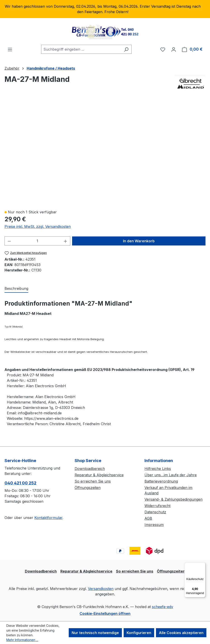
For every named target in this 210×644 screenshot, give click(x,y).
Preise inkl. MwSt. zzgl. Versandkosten (38, 226)
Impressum (154, 525)
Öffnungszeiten (88, 488)
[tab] (16, 289)
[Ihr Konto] (174, 49)
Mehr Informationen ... (22, 640)
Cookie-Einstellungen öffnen (105, 613)
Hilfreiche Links (158, 469)
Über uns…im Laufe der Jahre (171, 475)
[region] (105, 9)
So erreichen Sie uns (93, 481)
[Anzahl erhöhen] (66, 241)
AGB (148, 518)
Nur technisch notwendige (95, 633)
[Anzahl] (38, 241)
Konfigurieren (139, 633)
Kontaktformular (48, 518)
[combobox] (81, 49)
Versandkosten (101, 589)
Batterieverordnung (161, 481)
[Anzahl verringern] (9, 241)
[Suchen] (126, 49)
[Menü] (10, 49)
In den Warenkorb (139, 241)
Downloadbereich (90, 469)
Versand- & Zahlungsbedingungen (173, 499)
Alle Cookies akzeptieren (181, 633)
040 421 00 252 (20, 483)
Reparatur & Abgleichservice (99, 475)
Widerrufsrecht (157, 506)
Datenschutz (155, 512)
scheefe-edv (163, 607)
